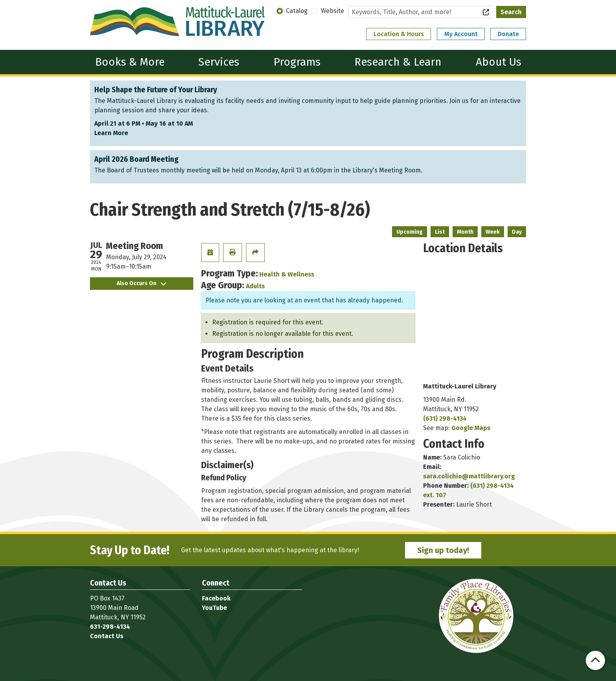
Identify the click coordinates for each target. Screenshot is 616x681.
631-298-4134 (110, 627)
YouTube (214, 608)
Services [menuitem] (219, 62)
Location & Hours (399, 34)
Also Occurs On (141, 283)
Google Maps (471, 428)
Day (517, 232)
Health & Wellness (287, 274)
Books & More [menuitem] (130, 62)
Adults (255, 286)
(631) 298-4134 (445, 418)
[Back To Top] (595, 660)
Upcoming (410, 232)
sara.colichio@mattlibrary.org (469, 476)
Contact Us (107, 636)
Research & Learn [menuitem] (398, 62)
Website (333, 11)
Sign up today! (443, 550)
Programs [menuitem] (297, 62)
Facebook (216, 598)
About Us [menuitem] (499, 62)
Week (493, 232)
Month (465, 232)
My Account (461, 34)
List (440, 232)
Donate (508, 34)
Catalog (297, 11)
